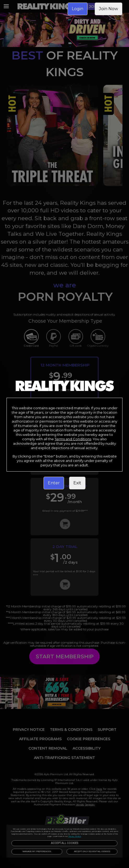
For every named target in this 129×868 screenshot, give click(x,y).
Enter (54, 483)
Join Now (109, 9)
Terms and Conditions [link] (73, 439)
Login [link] (78, 9)
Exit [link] (77, 483)
